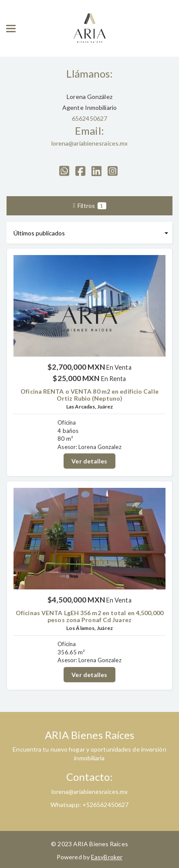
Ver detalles (89, 461)
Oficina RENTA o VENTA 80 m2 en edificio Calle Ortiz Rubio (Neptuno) (89, 395)
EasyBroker (107, 857)
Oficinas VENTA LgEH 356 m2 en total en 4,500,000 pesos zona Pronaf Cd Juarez (89, 616)
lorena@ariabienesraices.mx (90, 143)
